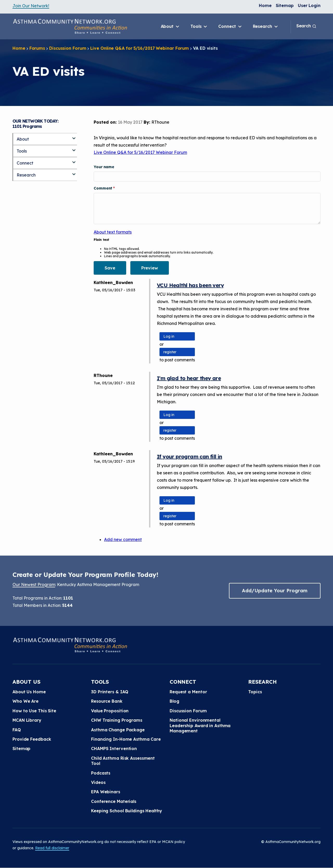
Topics (255, 692)
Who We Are (25, 701)
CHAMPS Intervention (114, 749)
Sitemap (285, 5)
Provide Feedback (32, 739)
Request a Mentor (188, 692)
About (170, 27)
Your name (104, 167)
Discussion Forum (68, 48)
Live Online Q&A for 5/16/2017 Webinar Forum (140, 48)
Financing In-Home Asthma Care (126, 739)
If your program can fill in (190, 457)
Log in (169, 336)
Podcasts (101, 773)
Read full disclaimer (52, 848)
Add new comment (123, 539)
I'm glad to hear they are (189, 378)
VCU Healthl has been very (190, 285)
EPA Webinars (106, 792)
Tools (199, 27)
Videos (98, 782)
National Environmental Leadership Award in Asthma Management (200, 725)
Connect (230, 27)
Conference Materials (114, 801)
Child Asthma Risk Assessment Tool (123, 761)
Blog (174, 701)
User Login (309, 5)
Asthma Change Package (118, 730)
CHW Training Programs (117, 720)
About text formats (113, 232)
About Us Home (29, 692)
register (170, 352)
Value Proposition (110, 711)
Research (266, 27)
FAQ (17, 730)
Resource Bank (107, 701)
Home (265, 5)
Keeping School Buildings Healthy (127, 811)
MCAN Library (27, 720)
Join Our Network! (31, 6)
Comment (103, 188)
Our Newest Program (34, 584)
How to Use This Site (34, 711)
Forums (37, 48)
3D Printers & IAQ (110, 692)
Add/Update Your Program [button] (275, 591)
